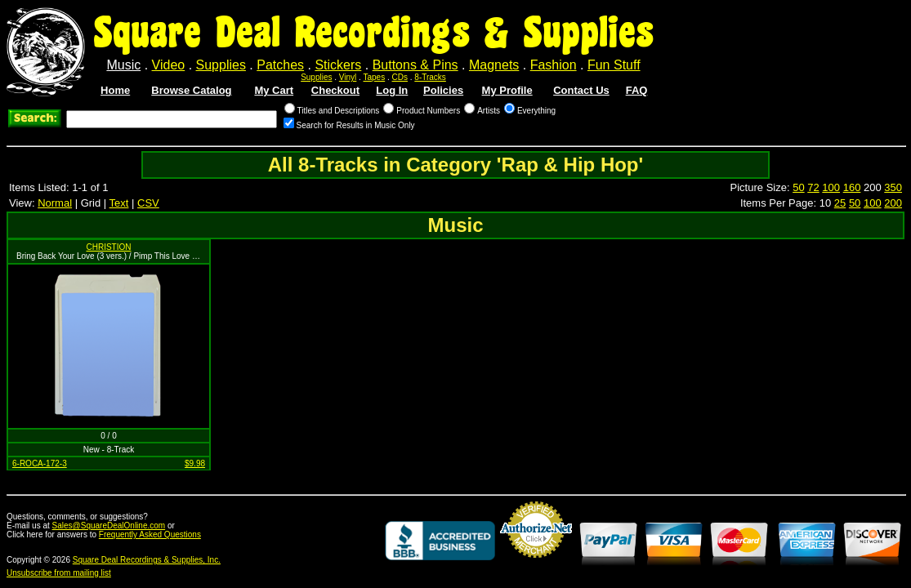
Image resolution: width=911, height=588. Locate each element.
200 (893, 203)
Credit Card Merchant (536, 564)
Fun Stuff (614, 65)
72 (813, 187)
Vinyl (348, 77)
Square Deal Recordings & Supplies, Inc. (147, 560)
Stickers (338, 65)
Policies (443, 90)
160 (852, 187)
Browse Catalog (191, 90)
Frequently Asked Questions (150, 535)
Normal (55, 203)
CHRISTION (109, 247)
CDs (400, 77)
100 (831, 187)
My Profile (507, 90)
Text (119, 203)
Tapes (375, 77)
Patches (280, 65)
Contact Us (581, 90)
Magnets (494, 65)
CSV (148, 203)
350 (893, 187)
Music (123, 65)
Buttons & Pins (415, 65)
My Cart (274, 90)
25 (840, 203)
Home (115, 90)
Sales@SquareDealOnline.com (109, 526)
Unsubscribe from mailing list (59, 573)
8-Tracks (430, 77)
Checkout (335, 90)
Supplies (221, 65)
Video (169, 65)
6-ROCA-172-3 (40, 463)
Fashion (554, 65)
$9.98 (195, 463)
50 (798, 187)
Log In (392, 90)
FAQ (637, 90)
